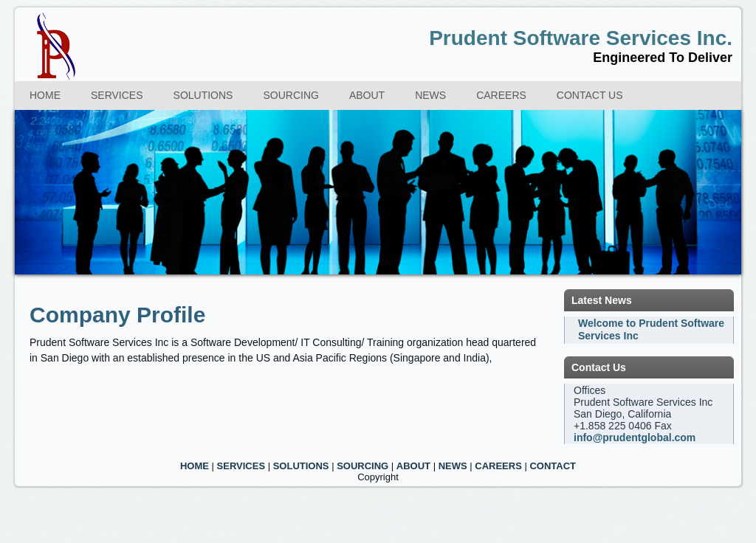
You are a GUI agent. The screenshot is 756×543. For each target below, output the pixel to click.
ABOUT (413, 466)
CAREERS (498, 466)
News (430, 95)
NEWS (453, 466)
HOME (195, 466)
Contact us (590, 95)
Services (117, 95)
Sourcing (291, 95)
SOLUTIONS (301, 466)
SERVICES (241, 466)
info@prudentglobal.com (635, 437)
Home (45, 95)
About (367, 95)
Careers (501, 95)
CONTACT (553, 466)
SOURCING (362, 466)
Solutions (203, 95)
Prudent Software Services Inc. (581, 38)
